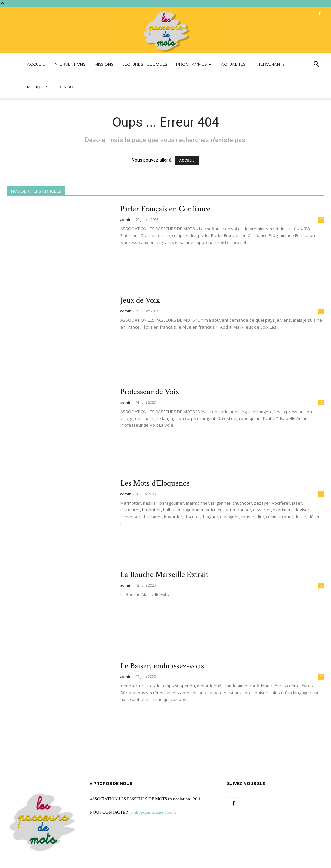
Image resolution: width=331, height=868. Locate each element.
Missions (104, 64)
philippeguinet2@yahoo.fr (153, 812)
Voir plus (134, 254)
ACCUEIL (187, 160)
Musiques (38, 87)
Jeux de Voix (140, 300)
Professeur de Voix (150, 392)
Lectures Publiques (145, 64)
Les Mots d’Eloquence (155, 483)
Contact (67, 87)
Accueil (36, 64)
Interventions (69, 64)
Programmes (194, 64)
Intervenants (269, 64)
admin (126, 220)
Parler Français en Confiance (165, 209)
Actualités (233, 64)
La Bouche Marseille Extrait (164, 575)
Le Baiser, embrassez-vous (162, 666)
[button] (316, 65)
